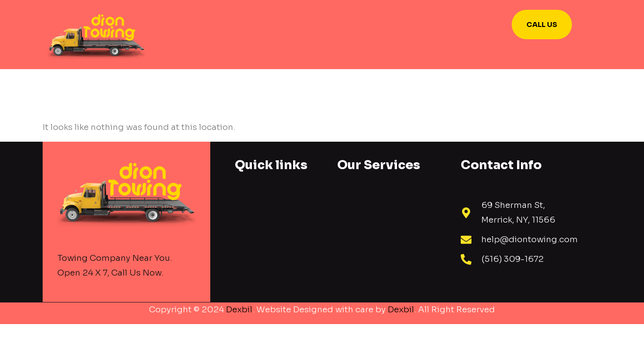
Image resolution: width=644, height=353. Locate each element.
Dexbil (239, 310)
